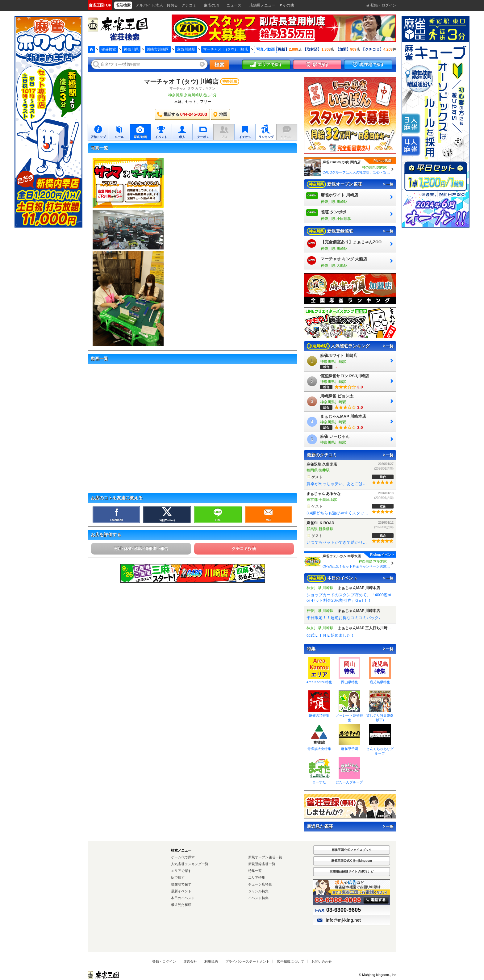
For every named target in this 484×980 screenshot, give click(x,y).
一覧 (388, 184)
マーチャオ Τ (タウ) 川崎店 (225, 49)
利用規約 (211, 961)
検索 (219, 65)
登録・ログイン (164, 961)
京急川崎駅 (186, 49)
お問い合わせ (322, 961)
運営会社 (190, 961)
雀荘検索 (109, 49)
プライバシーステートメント (247, 961)
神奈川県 (131, 49)
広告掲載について (290, 961)
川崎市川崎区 (158, 49)
